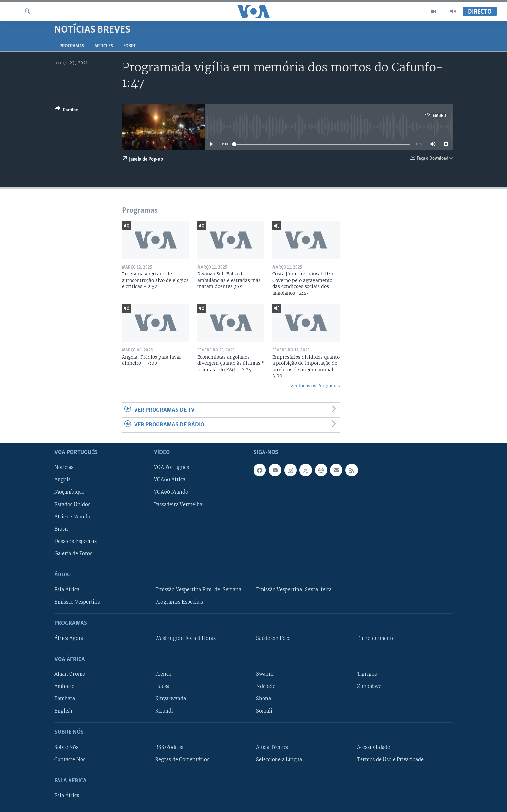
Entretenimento (376, 638)
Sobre (129, 46)
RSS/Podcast (170, 747)
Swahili (265, 674)
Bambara (65, 699)
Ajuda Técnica (272, 747)
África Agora (69, 638)
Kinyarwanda (171, 699)
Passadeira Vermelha (178, 504)
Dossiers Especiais (76, 541)
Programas (72, 46)
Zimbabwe (369, 686)
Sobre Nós (66, 747)
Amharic (64, 686)
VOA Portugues (171, 467)
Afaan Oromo (70, 674)
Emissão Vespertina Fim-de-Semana (198, 590)
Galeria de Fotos (73, 553)
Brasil (61, 529)
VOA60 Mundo (171, 492)
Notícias (64, 467)
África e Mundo (72, 517)
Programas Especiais (179, 602)
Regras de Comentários (182, 759)
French (163, 674)
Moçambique (69, 492)
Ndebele (266, 686)
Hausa (162, 686)
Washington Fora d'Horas (185, 638)
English (63, 711)
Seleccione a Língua (279, 759)
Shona (264, 699)
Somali (264, 711)
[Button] (66, 111)
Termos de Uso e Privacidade (390, 759)
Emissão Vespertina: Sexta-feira (294, 590)
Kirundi (164, 711)
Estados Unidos (72, 504)
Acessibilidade (373, 747)
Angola (63, 480)
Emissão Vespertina (77, 602)
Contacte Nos (70, 759)
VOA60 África (170, 480)
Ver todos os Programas (315, 386)
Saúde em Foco (273, 638)
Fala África (67, 590)
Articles (104, 46)
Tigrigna (367, 674)
